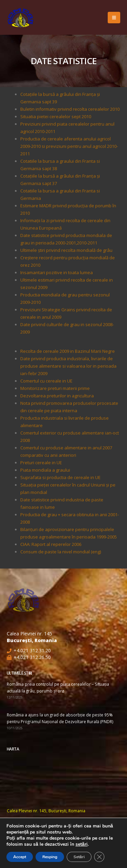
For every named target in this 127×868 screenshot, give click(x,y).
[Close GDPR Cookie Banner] (99, 857)
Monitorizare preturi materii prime (55, 388)
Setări (79, 857)
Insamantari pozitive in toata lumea (57, 272)
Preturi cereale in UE (41, 463)
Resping (50, 857)
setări (82, 844)
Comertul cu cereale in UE (46, 381)
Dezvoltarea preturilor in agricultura (57, 396)
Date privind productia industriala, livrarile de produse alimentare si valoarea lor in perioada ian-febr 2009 (68, 366)
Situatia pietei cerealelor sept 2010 (56, 116)
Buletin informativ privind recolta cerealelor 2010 (70, 109)
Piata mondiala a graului (45, 470)
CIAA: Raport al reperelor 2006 (51, 544)
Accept (20, 857)
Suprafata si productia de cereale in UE (60, 477)
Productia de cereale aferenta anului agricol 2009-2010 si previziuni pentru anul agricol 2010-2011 (69, 146)
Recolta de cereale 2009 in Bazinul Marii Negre (68, 351)
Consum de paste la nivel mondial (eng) (61, 552)
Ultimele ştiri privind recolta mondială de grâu (66, 250)
